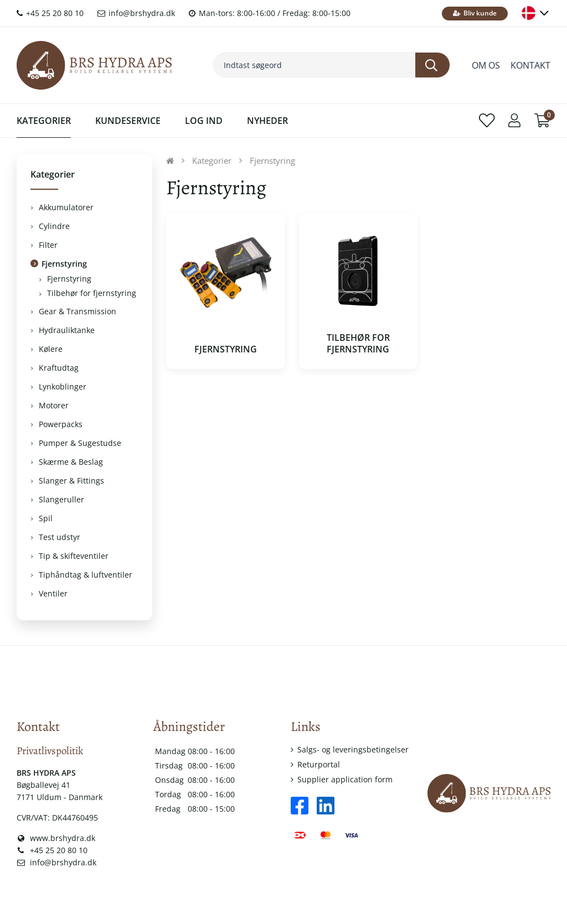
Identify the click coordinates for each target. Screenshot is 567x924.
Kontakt (530, 65)
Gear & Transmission (78, 311)
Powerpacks (61, 424)
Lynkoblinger (63, 386)
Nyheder (267, 121)
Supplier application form (345, 779)
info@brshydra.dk (136, 13)
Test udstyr (60, 537)
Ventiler (53, 593)
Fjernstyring (64, 264)
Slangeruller (61, 499)
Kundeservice (128, 121)
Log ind (204, 121)
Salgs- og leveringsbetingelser (353, 749)
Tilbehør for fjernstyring (92, 293)
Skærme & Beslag (71, 462)
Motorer (54, 405)
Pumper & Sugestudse (80, 443)
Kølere (51, 349)
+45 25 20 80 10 (50, 13)
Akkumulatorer (66, 207)
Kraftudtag (59, 368)
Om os (486, 65)
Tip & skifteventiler (74, 556)
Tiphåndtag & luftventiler (86, 575)
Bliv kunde (475, 13)
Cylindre (54, 226)
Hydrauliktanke (67, 330)
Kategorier (44, 121)
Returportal (319, 764)
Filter (48, 245)
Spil (46, 518)
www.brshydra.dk (56, 838)
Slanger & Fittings (71, 481)
